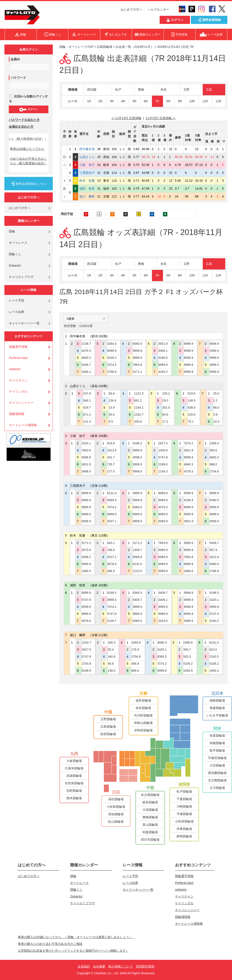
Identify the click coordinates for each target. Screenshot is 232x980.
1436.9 (163, 450)
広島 (209, 90)
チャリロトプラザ (21, 277)
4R (123, 101)
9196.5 (163, 358)
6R (146, 101)
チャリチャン (18, 380)
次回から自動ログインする (28, 99)
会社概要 (99, 966)
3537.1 (112, 521)
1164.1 (139, 407)
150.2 (166, 393)
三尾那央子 (87, 173)
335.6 (138, 422)
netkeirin (15, 369)
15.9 (112, 407)
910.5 (213, 650)
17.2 (165, 422)
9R (180, 101)
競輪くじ (15, 254)
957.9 (213, 550)
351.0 (166, 407)
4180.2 (163, 372)
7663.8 (137, 365)
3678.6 (112, 564)
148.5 (192, 400)
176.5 (135, 650)
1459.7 (137, 550)
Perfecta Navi (18, 358)
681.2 (138, 400)
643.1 (111, 543)
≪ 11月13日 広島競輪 (126, 118)
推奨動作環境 (145, 966)
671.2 (87, 415)
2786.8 (112, 372)
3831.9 (163, 344)
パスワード (18, 78)
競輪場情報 (17, 414)
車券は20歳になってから (27, 149)
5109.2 (112, 358)
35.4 (111, 650)
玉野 (186, 90)
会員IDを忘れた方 (21, 127)
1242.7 (139, 415)
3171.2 (137, 372)
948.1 (87, 400)
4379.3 (86, 351)
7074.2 (112, 365)
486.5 (111, 571)
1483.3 (214, 671)
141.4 (87, 422)
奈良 (164, 90)
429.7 (87, 407)
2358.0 (214, 443)
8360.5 (137, 344)
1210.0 (137, 571)
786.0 (111, 550)
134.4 (112, 400)
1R (89, 101)
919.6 (111, 443)
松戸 (118, 90)
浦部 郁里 (87, 188)
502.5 (187, 657)
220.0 (192, 415)
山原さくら (87, 157)
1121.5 (139, 393)
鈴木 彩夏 (87, 181)
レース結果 (16, 312)
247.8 (87, 393)
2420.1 (86, 443)
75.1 (191, 422)
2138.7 (86, 344)
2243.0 (163, 621)
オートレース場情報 (23, 425)
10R (192, 101)
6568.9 (189, 358)
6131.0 (112, 493)
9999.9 (112, 351)
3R (112, 101)
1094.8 (136, 643)
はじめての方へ (132, 9)
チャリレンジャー (21, 403)
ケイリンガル (18, 391)
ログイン (28, 109)
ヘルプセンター (158, 9)
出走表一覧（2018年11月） (135, 47)
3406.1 (86, 372)
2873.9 (86, 550)
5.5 (111, 422)
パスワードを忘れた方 (24, 120)
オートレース (18, 243)
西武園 (92, 90)
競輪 (12, 231)
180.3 (112, 643)
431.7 (111, 457)
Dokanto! (15, 266)
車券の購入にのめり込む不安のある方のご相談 (50, 944)
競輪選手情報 (18, 347)
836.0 (192, 407)
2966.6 (214, 351)
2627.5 (163, 443)
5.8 (215, 415)
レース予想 (16, 300)
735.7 (111, 464)
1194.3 (163, 471)
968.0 (213, 464)
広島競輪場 (104, 47)
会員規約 (84, 966)
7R (157, 101)
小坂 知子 (87, 165)
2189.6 (163, 464)
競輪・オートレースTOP (76, 47)
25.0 (216, 393)
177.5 (111, 471)
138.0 (112, 671)
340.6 (112, 657)
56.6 (112, 393)
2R (100, 101)
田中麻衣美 (87, 149)
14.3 (216, 422)
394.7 (187, 650)
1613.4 (112, 450)
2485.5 (86, 571)
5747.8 (163, 457)
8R (168, 101)
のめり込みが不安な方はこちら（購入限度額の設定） (28, 161)
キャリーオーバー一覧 (24, 323)
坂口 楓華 (87, 196)
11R (205, 101)
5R (134, 101)
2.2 (215, 400)
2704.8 (214, 471)
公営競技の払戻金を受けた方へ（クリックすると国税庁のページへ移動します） (73, 951)
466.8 (135, 664)
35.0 (112, 415)
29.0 (165, 400)
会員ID (15, 59)
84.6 (165, 415)
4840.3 (86, 358)
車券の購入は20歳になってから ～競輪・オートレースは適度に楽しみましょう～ (77, 937)
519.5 (192, 393)
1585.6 (188, 643)
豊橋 (141, 90)
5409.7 (86, 365)
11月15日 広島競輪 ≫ (161, 118)
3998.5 (214, 365)
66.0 (216, 407)
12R (218, 101)
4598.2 (137, 457)
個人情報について (121, 966)
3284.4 (112, 344)
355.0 (213, 450)
